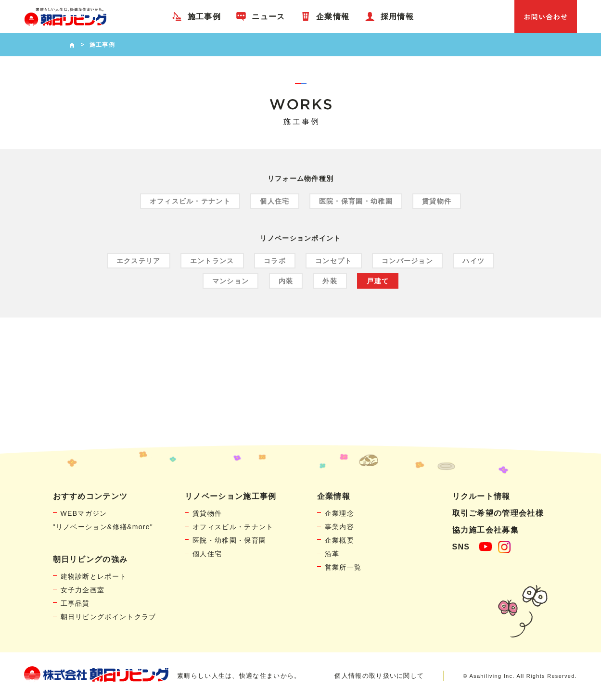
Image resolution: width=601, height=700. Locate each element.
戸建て (378, 281)
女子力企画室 (83, 590)
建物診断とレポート (94, 576)
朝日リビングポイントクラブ (109, 617)
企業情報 (333, 17)
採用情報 (397, 17)
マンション (231, 281)
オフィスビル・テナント (190, 201)
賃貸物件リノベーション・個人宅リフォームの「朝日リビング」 (65, 17)
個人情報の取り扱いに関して (379, 676)
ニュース (268, 17)
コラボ (275, 261)
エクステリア (139, 261)
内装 (286, 281)
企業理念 (339, 513)
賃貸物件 (437, 201)
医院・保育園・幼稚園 (356, 201)
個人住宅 (275, 201)
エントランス (212, 261)
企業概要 (339, 540)
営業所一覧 (343, 567)
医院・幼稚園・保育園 (229, 540)
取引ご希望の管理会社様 (498, 513)
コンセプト (334, 261)
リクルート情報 (481, 496)
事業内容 (339, 527)
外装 (330, 281)
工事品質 (75, 603)
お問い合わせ (546, 17)
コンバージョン (407, 261)
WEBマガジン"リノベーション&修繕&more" (103, 520)
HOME (72, 45)
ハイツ (473, 261)
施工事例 (204, 17)
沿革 (332, 554)
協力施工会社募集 (486, 530)
